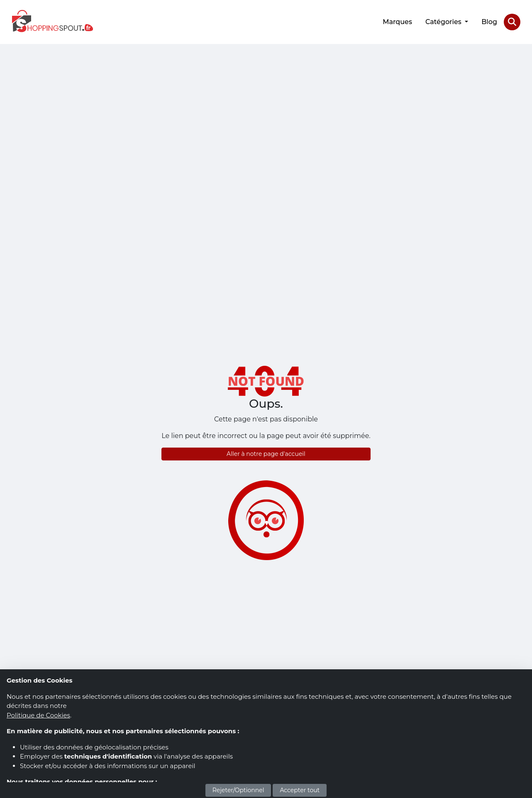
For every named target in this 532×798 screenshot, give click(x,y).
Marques (397, 22)
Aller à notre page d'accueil (266, 454)
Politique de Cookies (38, 715)
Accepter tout (300, 790)
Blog (489, 22)
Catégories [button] (444, 22)
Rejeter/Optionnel (238, 790)
